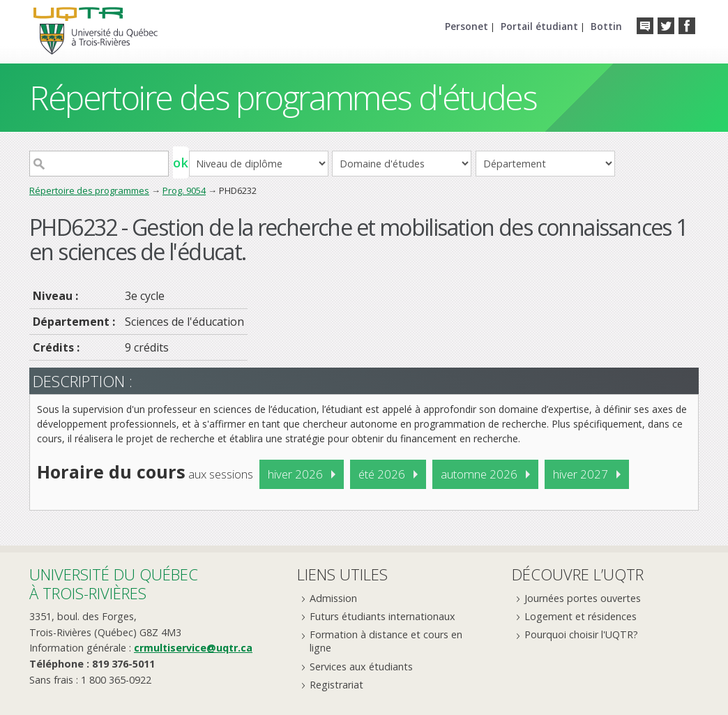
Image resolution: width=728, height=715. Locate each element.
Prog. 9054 (184, 190)
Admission (333, 598)
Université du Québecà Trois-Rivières (114, 584)
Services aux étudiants (361, 667)
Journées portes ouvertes (583, 598)
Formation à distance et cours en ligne (386, 641)
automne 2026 (479, 474)
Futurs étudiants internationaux (382, 616)
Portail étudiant (539, 26)
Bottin (606, 26)
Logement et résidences (581, 616)
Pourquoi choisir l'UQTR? (581, 634)
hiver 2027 (581, 474)
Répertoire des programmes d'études (283, 97)
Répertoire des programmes (89, 190)
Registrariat (336, 685)
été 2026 (382, 474)
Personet (467, 26)
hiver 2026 (295, 474)
